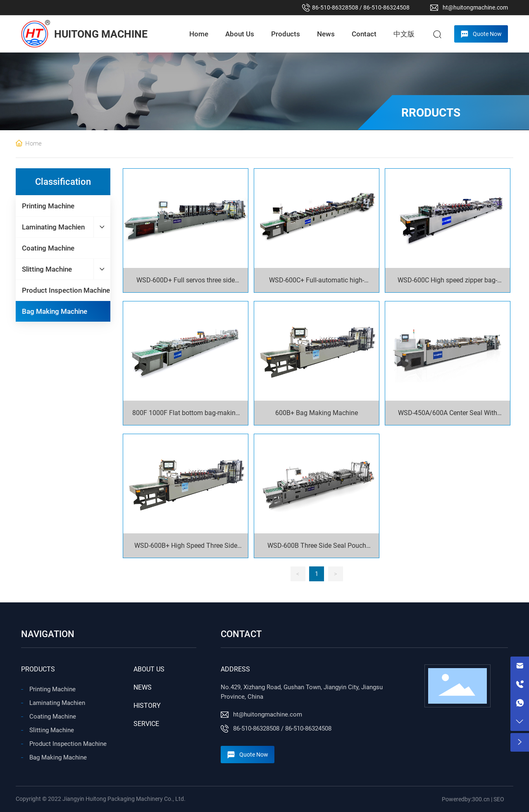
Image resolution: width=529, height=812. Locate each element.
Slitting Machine (52, 730)
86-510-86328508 (335, 7)
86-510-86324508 (386, 7)
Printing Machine (52, 689)
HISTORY (147, 706)
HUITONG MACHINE (101, 34)
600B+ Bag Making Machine (317, 413)
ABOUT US (149, 669)
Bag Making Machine (58, 757)
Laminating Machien (57, 703)
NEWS (143, 687)
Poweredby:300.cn (466, 799)
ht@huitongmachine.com (475, 7)
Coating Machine (53, 716)
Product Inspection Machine (68, 744)
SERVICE (146, 724)
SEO (499, 799)
